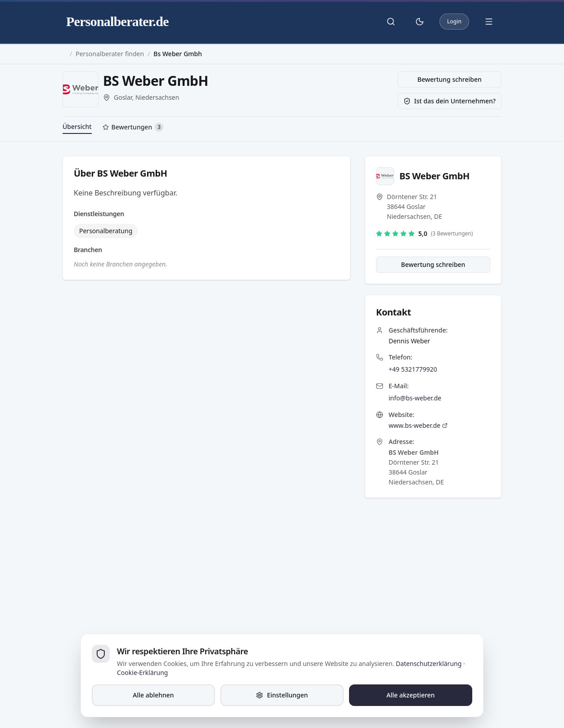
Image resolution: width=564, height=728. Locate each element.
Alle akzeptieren (410, 695)
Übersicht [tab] (77, 127)
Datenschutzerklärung (429, 664)
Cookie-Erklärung (142, 673)
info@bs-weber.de (415, 398)
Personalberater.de (117, 21)
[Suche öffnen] (391, 22)
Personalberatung (106, 231)
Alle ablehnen (153, 695)
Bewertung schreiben (450, 79)
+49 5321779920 (413, 369)
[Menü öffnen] (489, 22)
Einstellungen (282, 695)
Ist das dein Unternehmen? (450, 101)
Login (454, 21)
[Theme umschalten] (420, 22)
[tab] (133, 128)
